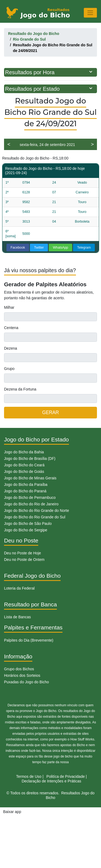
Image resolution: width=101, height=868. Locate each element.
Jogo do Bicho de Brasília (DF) (30, 459)
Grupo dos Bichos (19, 669)
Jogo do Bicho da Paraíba (26, 485)
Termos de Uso (29, 776)
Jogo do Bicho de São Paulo (28, 524)
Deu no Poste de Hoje (22, 553)
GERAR (50, 412)
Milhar (9, 307)
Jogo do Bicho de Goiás (24, 472)
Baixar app (12, 812)
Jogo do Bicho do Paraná (25, 491)
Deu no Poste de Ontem (24, 560)
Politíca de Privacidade (65, 776)
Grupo (9, 369)
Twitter (39, 248)
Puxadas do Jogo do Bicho (27, 682)
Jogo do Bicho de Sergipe (26, 530)
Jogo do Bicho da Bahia (24, 452)
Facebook (18, 248)
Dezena (11, 348)
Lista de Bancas (18, 617)
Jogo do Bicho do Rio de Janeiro (31, 504)
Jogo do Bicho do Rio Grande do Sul (35, 517)
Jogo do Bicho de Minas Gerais (30, 478)
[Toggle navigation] (90, 13)
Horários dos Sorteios (22, 675)
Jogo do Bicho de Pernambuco (30, 498)
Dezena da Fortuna (20, 389)
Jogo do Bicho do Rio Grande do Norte (36, 511)
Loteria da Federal (19, 588)
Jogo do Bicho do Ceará (24, 465)
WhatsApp (60, 248)
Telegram (84, 248)
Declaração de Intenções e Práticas (51, 781)
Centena (11, 328)
